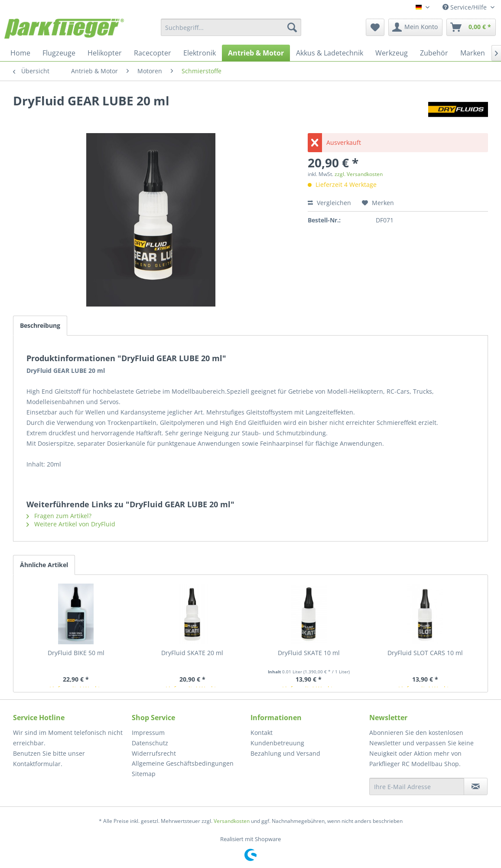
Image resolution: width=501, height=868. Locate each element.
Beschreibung (40, 325)
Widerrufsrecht (154, 753)
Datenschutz (150, 743)
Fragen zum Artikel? (59, 516)
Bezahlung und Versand (285, 753)
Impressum (148, 733)
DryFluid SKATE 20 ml (192, 653)
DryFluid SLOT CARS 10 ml (425, 653)
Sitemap (144, 774)
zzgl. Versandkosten (359, 174)
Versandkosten (232, 821)
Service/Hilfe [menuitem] (465, 7)
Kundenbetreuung (277, 743)
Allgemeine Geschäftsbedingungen (183, 763)
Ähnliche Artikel (44, 565)
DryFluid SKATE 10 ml (309, 653)
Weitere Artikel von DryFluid (71, 524)
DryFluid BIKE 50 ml (76, 653)
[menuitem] (231, 27)
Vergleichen (329, 203)
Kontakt (262, 733)
